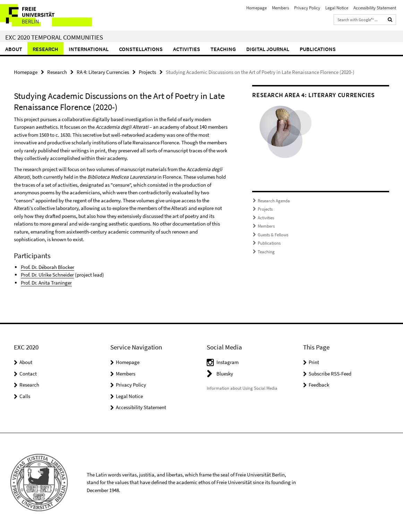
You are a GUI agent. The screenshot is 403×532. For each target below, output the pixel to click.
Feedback (319, 385)
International (89, 49)
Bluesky (225, 374)
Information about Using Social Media (242, 388)
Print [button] (314, 362)
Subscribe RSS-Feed (330, 374)
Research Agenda (274, 201)
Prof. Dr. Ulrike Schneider (47, 275)
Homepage (256, 8)
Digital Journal (268, 49)
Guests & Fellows (273, 235)
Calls (25, 396)
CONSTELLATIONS (141, 49)
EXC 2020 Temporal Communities (54, 37)
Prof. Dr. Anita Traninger (46, 283)
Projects (147, 72)
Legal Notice (337, 8)
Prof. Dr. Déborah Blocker (48, 267)
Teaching (223, 49)
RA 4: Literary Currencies (103, 72)
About (14, 49)
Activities (187, 49)
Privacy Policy (307, 8)
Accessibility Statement (375, 8)
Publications (318, 49)
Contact (28, 374)
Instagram (228, 362)
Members (280, 8)
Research (45, 49)
